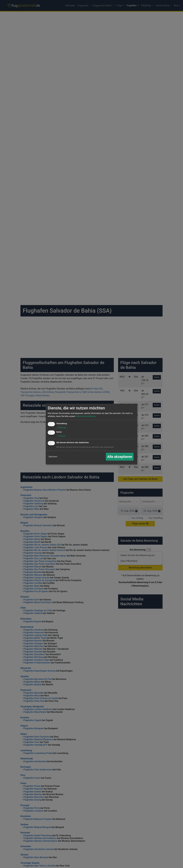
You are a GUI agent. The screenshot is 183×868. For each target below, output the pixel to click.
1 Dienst (61, 436)
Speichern (53, 457)
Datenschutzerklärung (85, 416)
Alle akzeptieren (120, 457)
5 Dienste (61, 428)
